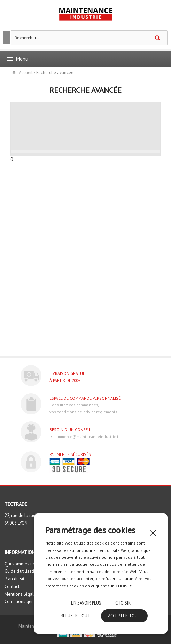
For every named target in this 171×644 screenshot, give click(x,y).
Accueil (26, 72)
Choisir (123, 603)
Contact (12, 587)
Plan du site (16, 579)
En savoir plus (86, 603)
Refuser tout (76, 616)
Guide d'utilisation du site (29, 571)
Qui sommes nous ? (24, 564)
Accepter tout (124, 616)
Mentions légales (21, 594)
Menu (18, 59)
